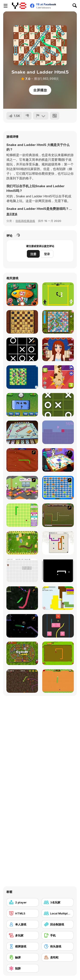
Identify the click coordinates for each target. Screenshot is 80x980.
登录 (47, 254)
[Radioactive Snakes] (22, 460)
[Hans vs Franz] (58, 515)
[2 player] (23, 902)
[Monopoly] (22, 432)
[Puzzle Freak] (58, 460)
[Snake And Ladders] (58, 322)
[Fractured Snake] (58, 570)
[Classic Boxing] (58, 294)
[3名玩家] (58, 902)
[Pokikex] (22, 543)
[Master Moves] (58, 543)
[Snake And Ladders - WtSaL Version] (58, 488)
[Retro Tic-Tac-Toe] (22, 349)
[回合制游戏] (58, 924)
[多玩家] (23, 935)
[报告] (41, 116)
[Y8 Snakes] (22, 598)
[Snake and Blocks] (58, 626)
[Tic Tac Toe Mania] (58, 405)
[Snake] (58, 653)
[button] (12, 214)
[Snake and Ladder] (22, 377)
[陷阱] (23, 968)
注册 (33, 254)
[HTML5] (23, 913)
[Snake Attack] (22, 681)
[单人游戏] (23, 924)
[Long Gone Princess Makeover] (58, 349)
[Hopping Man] (58, 432)
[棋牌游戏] (23, 946)
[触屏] (23, 957)
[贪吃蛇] (58, 957)
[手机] (58, 935)
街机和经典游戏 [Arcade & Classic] (25, 221)
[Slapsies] (58, 377)
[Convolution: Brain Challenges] (22, 570)
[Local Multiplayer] (58, 913)
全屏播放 (40, 90)
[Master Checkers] (22, 322)
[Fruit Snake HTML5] (58, 681)
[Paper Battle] (58, 598)
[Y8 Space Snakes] (22, 626)
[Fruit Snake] (22, 515)
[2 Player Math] (22, 405)
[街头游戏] (58, 946)
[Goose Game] (22, 653)
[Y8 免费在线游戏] (19, 6)
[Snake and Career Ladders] (22, 488)
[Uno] (22, 294)
